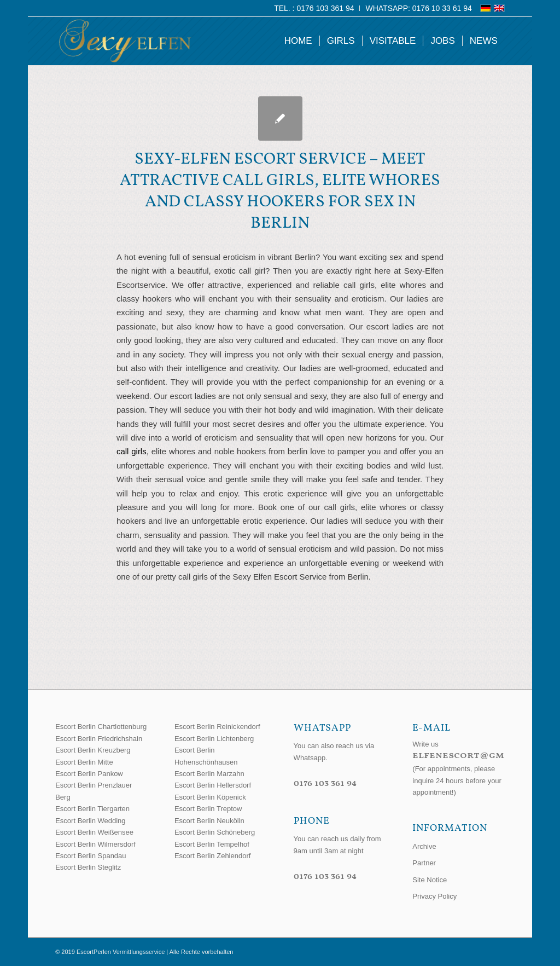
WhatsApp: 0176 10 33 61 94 (418, 8)
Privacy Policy (434, 896)
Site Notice (430, 880)
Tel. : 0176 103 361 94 (314, 8)
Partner (424, 863)
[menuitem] (314, 8)
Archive (424, 846)
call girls (132, 451)
